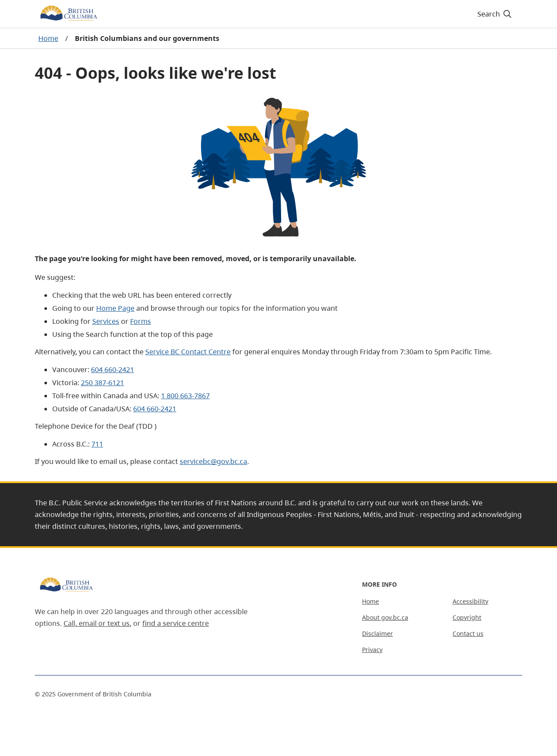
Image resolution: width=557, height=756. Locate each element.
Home (48, 38)
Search (495, 14)
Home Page (115, 308)
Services (106, 321)
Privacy (372, 650)
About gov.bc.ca (385, 617)
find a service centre (176, 623)
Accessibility (470, 601)
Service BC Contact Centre (188, 352)
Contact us (468, 633)
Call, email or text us (97, 623)
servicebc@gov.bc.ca (213, 461)
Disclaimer (377, 633)
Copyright (467, 617)
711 (97, 444)
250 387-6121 (102, 383)
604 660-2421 (112, 370)
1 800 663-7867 (185, 396)
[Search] (495, 14)
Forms (141, 321)
